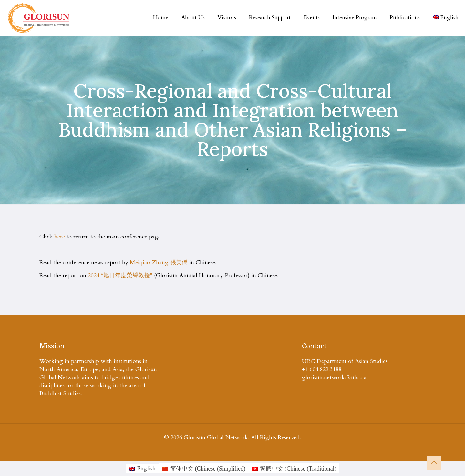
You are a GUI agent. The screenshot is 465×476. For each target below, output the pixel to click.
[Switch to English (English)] (142, 469)
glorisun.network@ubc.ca (334, 377)
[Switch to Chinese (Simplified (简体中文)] (204, 468)
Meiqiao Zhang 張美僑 (159, 263)
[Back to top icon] (434, 463)
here (60, 237)
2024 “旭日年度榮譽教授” (120, 275)
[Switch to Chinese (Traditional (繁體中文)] (294, 468)
